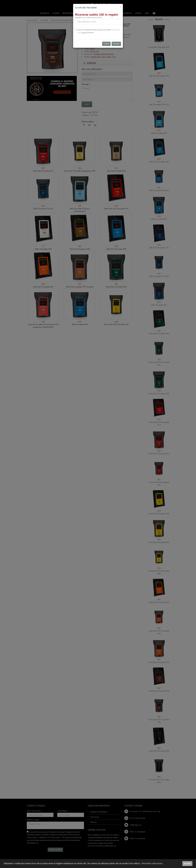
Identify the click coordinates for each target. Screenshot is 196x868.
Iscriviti (116, 44)
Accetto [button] (187, 863)
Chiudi (106, 44)
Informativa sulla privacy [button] (152, 863)
